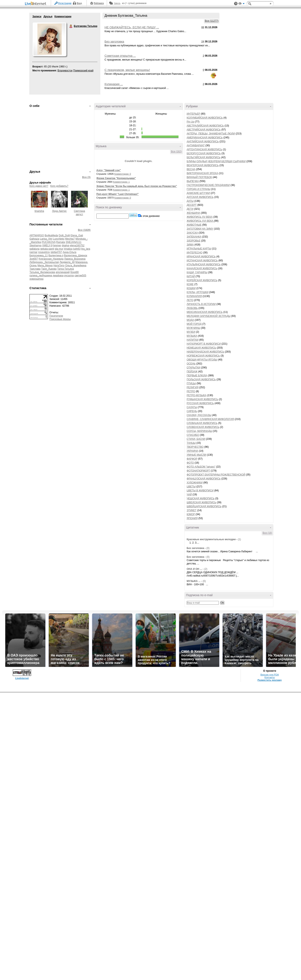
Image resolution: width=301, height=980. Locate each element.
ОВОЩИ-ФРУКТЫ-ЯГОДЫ (202, 360)
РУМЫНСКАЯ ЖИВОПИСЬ (202, 399)
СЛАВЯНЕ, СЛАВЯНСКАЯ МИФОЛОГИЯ (210, 419)
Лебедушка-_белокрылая (44, 262)
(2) (206, 569)
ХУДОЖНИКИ (195, 483)
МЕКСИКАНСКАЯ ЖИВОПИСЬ (205, 312)
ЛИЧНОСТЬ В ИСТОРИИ (201, 304)
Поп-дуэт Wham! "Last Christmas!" (118, 194)
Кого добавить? (59, 186)
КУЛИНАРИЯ (194, 296)
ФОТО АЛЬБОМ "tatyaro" (201, 467)
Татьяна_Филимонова (42, 272)
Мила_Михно (45, 266)
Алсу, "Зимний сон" (109, 170)
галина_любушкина (41, 276)
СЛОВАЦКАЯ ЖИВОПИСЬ (202, 423)
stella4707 (56, 252)
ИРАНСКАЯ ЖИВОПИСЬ (201, 257)
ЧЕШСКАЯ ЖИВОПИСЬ (201, 498)
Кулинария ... (114, 84)
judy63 (77, 249)
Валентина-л (56, 255)
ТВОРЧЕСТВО (195, 447)
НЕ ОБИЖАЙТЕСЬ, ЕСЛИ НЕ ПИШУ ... (132, 27)
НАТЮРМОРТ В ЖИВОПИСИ (204, 344)
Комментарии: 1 (121, 182)
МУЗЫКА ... (194, 581)
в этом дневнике (150, 216)
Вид (241, 4)
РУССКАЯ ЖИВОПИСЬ (200, 403)
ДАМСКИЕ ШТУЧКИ (198, 193)
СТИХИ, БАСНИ (196, 439)
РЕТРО (191, 391)
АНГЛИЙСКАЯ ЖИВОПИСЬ (203, 142)
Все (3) (86, 177)
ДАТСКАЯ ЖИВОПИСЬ (200, 197)
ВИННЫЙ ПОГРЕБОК (199, 177)
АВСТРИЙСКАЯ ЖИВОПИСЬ (204, 130)
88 (203, 27)
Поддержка (236, 4)
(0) (208, 548)
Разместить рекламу (270, 680)
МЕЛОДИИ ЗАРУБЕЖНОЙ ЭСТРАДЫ (209, 316)
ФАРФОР (192, 459)
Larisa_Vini (46, 239)
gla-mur (59, 249)
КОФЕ (190, 284)
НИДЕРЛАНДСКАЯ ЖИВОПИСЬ (205, 352)
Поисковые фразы (60, 319)
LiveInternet (36, 4)
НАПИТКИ (193, 340)
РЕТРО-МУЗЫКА (197, 395)
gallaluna (34, 249)
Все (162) (176, 152)
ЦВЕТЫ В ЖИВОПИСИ (200, 491)
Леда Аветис (59, 211)
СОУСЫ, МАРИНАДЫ (199, 431)
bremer (57, 245)
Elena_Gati (77, 235)
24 (203, 42)
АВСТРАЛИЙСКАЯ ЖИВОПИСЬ (205, 126)
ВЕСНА (191, 169)
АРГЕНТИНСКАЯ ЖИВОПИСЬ (204, 149)
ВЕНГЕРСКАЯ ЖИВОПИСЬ (203, 165)
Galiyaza (34, 239)
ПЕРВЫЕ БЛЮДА (197, 376)
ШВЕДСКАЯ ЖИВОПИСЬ (201, 502)
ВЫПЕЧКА (193, 181)
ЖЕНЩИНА (193, 213)
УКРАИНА (192, 451)
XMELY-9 (47, 245)
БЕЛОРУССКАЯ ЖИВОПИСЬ (204, 153)
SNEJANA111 (73, 242)
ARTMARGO (37, 235)
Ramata (61, 242)
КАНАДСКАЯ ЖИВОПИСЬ (202, 268)
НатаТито (59, 266)
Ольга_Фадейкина (76, 266)
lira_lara (86, 249)
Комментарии (63, 16)
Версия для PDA (270, 675)
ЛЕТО (190, 300)
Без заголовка (114, 42)
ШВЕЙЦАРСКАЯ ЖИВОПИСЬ (204, 506)
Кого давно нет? (39, 186)
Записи (37, 16)
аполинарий (63, 272)
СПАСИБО (193, 435)
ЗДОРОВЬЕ (194, 241)
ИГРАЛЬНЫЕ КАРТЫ (199, 249)
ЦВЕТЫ (191, 487)
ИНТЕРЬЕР (193, 114)
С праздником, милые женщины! (127, 70)
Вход (79, 3)
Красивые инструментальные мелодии (211, 539)
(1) (239, 539)
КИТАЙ (191, 276)
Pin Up (190, 122)
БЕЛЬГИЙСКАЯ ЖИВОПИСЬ (203, 157)
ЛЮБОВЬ (192, 308)
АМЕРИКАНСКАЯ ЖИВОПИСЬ (205, 138)
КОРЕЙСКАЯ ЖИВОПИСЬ (202, 280)
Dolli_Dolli (64, 235)
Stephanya (35, 245)
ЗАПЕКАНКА (194, 237)
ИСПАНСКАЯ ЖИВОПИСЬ (202, 260)
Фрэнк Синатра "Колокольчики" (116, 178)
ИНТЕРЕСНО (195, 253)
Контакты (270, 677)
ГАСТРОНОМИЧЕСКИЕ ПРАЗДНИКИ (208, 185)
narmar (33, 252)
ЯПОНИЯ (192, 518)
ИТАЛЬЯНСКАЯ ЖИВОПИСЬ (204, 264)
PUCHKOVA (49, 242)
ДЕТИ (190, 209)
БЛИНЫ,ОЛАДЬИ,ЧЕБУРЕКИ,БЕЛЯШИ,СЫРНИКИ (216, 161)
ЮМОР (191, 514)
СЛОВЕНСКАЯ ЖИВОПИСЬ (203, 427)
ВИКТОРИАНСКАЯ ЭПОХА (202, 173)
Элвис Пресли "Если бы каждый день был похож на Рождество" (137, 186)
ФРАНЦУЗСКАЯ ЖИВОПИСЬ (204, 479)
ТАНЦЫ (191, 443)
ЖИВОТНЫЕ (194, 225)
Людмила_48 (67, 262)
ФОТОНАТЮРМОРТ (198, 471)
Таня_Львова (49, 269)
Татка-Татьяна (66, 269)
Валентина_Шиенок (76, 255)
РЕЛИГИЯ (193, 387)
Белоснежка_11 (39, 255)
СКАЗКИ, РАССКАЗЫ (199, 415)
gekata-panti (47, 249)
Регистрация (65, 3)
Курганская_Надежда (51, 259)
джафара (58, 276)
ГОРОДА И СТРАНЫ (198, 189)
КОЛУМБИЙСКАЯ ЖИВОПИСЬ (205, 118)
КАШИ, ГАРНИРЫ (197, 272)
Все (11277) (212, 21)
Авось (117, 3)
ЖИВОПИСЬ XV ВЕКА (200, 217)
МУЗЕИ (191, 332)
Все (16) (267, 533)
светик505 (80, 276)
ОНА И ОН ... (194, 569)
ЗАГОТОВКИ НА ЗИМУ (200, 229)
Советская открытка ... (120, 56)
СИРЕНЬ (192, 411)
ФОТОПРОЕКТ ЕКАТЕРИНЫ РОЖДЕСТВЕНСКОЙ (216, 475)
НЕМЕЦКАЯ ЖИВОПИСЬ (201, 348)
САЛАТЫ (192, 407)
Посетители (56, 316)
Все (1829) (84, 230)
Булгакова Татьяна (71, 26)
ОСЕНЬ (191, 364)
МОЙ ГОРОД (194, 324)
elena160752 (77, 245)
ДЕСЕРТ (192, 205)
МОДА (190, 320)
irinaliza (68, 249)
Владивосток (65, 71)
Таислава (35, 269)
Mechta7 (70, 239)
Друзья (48, 16)
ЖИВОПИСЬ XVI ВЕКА (200, 221)
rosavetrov (44, 252)
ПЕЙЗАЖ (192, 372)
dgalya (66, 245)
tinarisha (39, 211)
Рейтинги (99, 3)
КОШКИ (191, 288)
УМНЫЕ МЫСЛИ (196, 455)
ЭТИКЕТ (192, 510)
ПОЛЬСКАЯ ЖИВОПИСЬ (201, 379)
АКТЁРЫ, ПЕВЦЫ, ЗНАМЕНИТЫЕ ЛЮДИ (211, 134)
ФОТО (190, 463)
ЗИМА (190, 245)
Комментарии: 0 (123, 174)
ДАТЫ (190, 201)
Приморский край (83, 71)
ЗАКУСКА (192, 233)
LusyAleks (59, 239)
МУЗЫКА (192, 336)
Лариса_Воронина (75, 259)
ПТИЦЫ (191, 383)
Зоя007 (34, 259)
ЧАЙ (189, 494)
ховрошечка (36, 279)
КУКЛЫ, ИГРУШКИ (198, 292)
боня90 (74, 272)
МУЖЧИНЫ (193, 328)
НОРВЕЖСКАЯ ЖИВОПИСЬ (203, 356)
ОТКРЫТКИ (193, 368)
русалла (69, 276)
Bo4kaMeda (51, 235)
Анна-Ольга (70, 252)
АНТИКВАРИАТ (196, 145)
